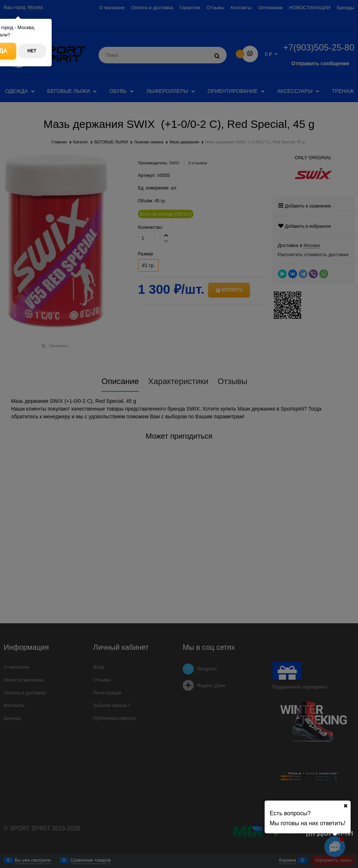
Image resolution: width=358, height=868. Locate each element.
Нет (32, 51)
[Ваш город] (345, 806)
